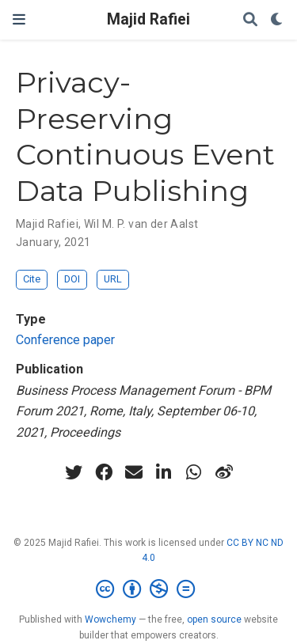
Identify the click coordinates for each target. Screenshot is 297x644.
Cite (32, 279)
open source (214, 619)
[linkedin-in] (164, 472)
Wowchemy (110, 619)
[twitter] (74, 472)
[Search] (250, 20)
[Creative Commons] (148, 589)
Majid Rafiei (148, 19)
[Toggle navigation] (19, 19)
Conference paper (65, 340)
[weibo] (224, 472)
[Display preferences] (277, 20)
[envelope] (134, 472)
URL (113, 279)
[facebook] (104, 472)
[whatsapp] (194, 472)
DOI (72, 279)
